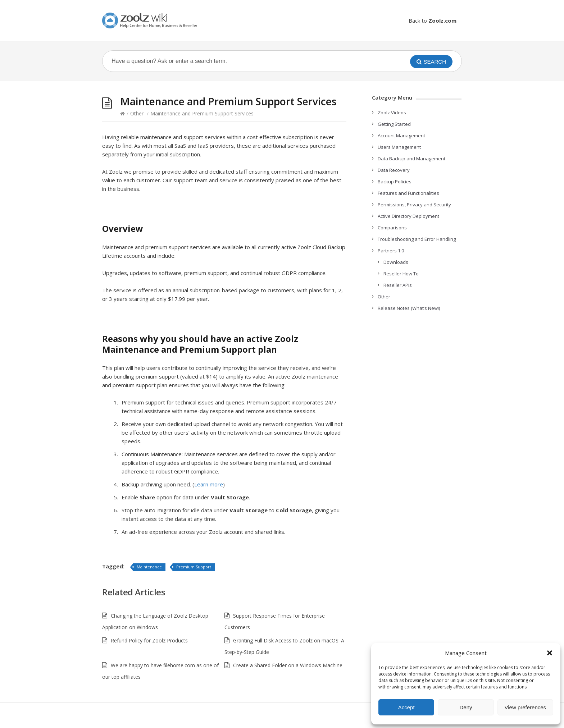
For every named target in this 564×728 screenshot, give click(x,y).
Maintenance (149, 567)
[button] (550, 653)
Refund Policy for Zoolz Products (149, 640)
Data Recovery (394, 170)
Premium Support (194, 567)
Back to (433, 20)
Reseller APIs (398, 285)
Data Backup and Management (411, 159)
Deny (466, 707)
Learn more (209, 484)
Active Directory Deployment (408, 216)
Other (137, 113)
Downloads (396, 262)
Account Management (401, 136)
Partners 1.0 (391, 251)
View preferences (526, 707)
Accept (406, 707)
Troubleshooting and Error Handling (417, 239)
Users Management (399, 147)
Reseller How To (401, 274)
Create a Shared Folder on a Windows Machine (288, 665)
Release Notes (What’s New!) (409, 308)
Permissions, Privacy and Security (414, 205)
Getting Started (394, 124)
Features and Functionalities (408, 193)
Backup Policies (395, 182)
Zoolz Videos (392, 113)
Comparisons (392, 228)
